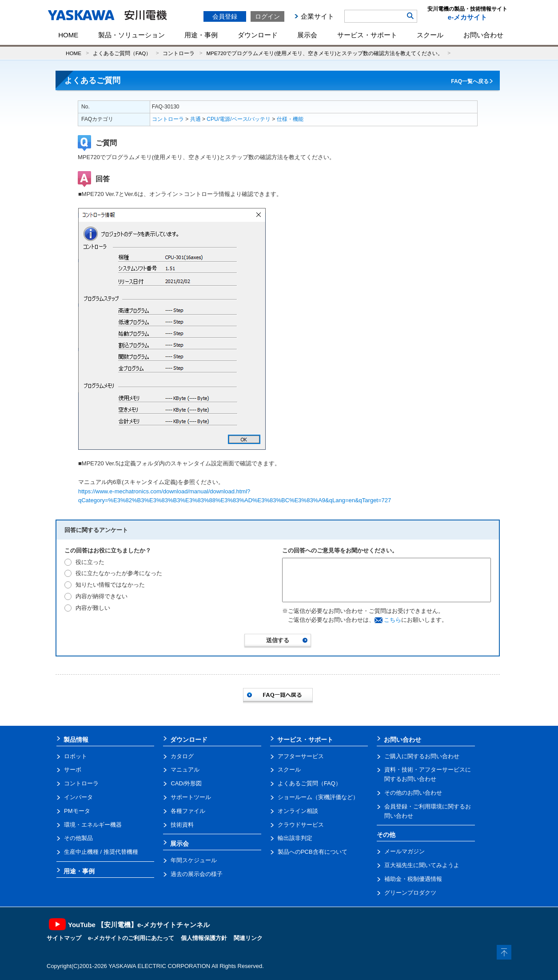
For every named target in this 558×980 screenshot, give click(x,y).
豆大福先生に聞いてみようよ (422, 865)
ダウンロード (258, 35)
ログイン (267, 16)
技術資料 (182, 825)
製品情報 (76, 740)
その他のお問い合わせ (413, 793)
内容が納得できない (102, 596)
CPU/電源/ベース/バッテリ (239, 119)
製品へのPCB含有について (313, 852)
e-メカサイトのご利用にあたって (131, 938)
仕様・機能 (290, 119)
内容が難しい (93, 608)
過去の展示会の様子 (197, 874)
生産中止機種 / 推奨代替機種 (101, 852)
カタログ (182, 756)
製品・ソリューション (132, 35)
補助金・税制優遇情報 (413, 879)
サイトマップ (64, 938)
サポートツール (191, 797)
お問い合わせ (483, 35)
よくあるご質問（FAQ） (122, 53)
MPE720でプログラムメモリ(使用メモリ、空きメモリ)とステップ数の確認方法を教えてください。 (325, 53)
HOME (68, 35)
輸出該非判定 (295, 838)
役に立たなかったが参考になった (119, 573)
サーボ (73, 770)
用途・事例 (201, 35)
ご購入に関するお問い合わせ (422, 756)
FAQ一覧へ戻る (470, 81)
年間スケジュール (194, 860)
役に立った (90, 562)
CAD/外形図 (186, 783)
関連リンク (248, 938)
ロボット (76, 756)
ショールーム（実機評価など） (318, 797)
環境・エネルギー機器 (93, 825)
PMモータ (77, 811)
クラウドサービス (301, 825)
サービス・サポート (367, 35)
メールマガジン (405, 851)
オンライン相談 (298, 811)
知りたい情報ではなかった (110, 585)
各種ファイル (188, 811)
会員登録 (225, 16)
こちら (393, 620)
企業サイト (317, 16)
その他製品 (78, 838)
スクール (430, 35)
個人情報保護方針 (204, 938)
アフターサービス (301, 756)
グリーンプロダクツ (410, 893)
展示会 (307, 35)
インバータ (78, 797)
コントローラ (179, 53)
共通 (195, 119)
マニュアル (185, 770)
